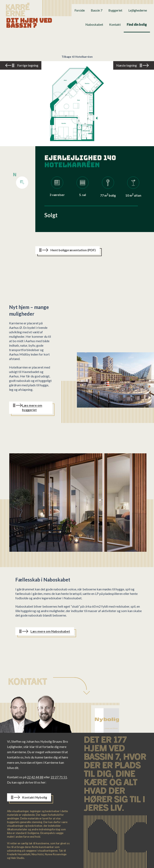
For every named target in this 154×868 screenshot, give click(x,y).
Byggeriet (115, 10)
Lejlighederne (138, 10)
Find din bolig (137, 24)
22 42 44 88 (35, 777)
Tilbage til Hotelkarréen (77, 57)
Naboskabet (94, 24)
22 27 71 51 (59, 777)
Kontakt (115, 24)
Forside (80, 10)
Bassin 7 (97, 10)
